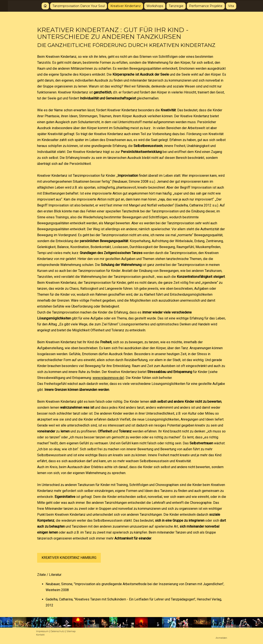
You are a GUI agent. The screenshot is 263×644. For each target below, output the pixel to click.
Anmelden (221, 638)
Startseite (37, 6)
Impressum (42, 631)
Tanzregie (168, 6)
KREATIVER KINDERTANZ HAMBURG (69, 558)
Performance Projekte (198, 6)
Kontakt (40, 635)
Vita (223, 6)
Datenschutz (58, 631)
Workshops (147, 6)
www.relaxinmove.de (108, 378)
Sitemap (71, 631)
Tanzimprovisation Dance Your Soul (71, 6)
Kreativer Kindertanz (118, 6)
